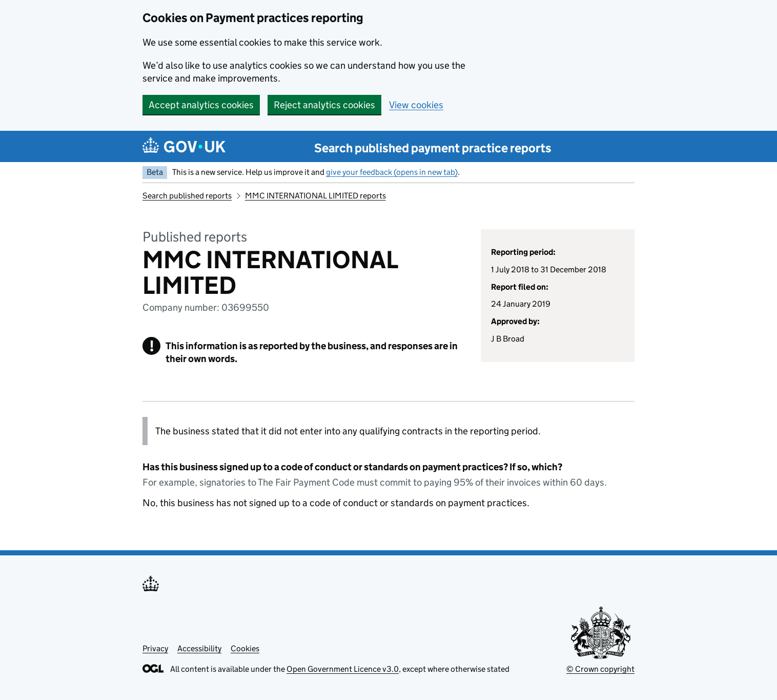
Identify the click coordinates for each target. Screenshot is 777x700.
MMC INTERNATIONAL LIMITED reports (315, 196)
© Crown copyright (600, 669)
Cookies (245, 648)
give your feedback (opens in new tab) (392, 172)
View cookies (416, 105)
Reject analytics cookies (324, 105)
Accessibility (199, 648)
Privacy (155, 648)
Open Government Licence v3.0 (343, 669)
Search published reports (187, 196)
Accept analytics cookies (201, 105)
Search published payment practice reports (433, 148)
